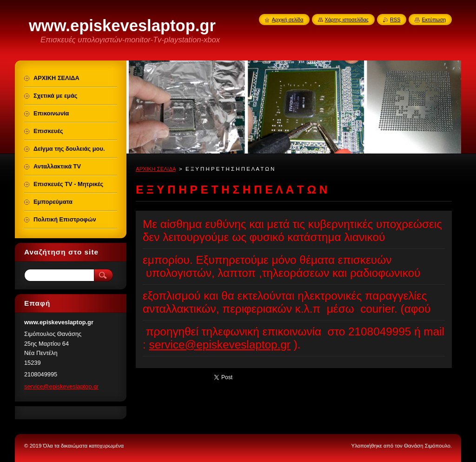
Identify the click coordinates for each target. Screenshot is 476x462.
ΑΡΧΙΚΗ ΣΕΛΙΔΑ (156, 169)
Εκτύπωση (434, 20)
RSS (395, 20)
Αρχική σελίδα (288, 20)
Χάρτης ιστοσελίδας (347, 20)
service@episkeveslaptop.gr (220, 345)
